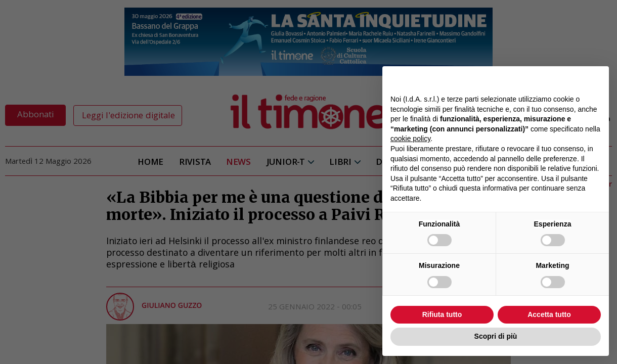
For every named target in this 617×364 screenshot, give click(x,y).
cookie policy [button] (410, 139)
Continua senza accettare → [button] (554, 79)
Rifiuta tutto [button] (442, 314)
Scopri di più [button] (496, 336)
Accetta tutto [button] (549, 314)
